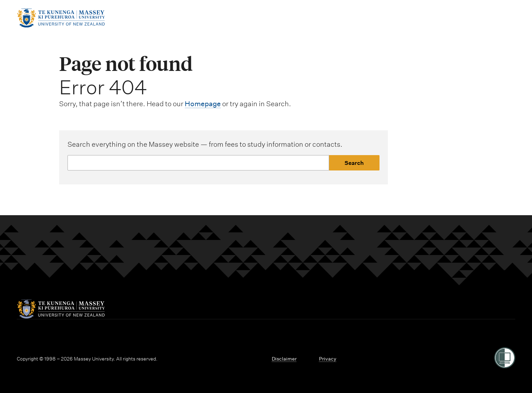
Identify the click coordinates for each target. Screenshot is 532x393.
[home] (61, 26)
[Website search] (198, 163)
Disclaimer (284, 359)
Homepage (203, 104)
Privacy (328, 359)
